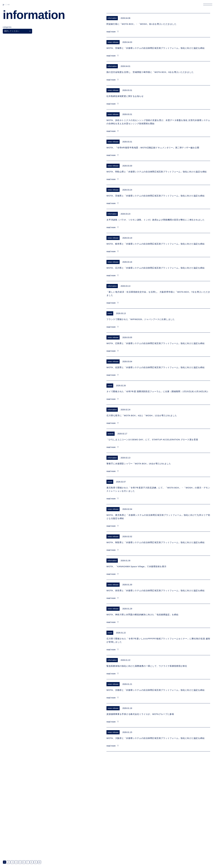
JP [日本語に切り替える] (4, 5)
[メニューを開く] (208, 4)
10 (39, 862)
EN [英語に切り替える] (9, 5)
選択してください (17, 31)
